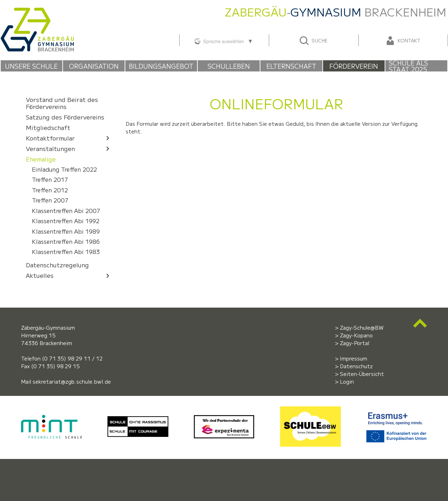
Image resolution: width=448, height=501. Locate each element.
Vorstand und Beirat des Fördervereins (62, 103)
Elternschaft (291, 66)
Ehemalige (41, 159)
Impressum (353, 358)
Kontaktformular (69, 138)
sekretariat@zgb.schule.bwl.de (72, 381)
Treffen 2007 (50, 200)
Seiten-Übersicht (362, 374)
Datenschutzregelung (57, 265)
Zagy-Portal (355, 343)
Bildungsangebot (161, 66)
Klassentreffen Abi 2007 (66, 211)
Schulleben (229, 66)
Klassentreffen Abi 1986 (66, 242)
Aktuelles (69, 276)
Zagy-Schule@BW (362, 327)
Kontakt (402, 41)
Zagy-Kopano (356, 335)
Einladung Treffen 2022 (64, 169)
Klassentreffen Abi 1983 (66, 252)
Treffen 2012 (50, 190)
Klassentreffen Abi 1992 (66, 221)
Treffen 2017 (50, 180)
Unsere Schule (31, 66)
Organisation (94, 66)
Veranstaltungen (69, 148)
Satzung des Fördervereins (65, 117)
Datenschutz (356, 366)
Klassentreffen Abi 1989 (66, 231)
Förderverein (354, 66)
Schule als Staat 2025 (408, 66)
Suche (313, 41)
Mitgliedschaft (48, 127)
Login (347, 381)
